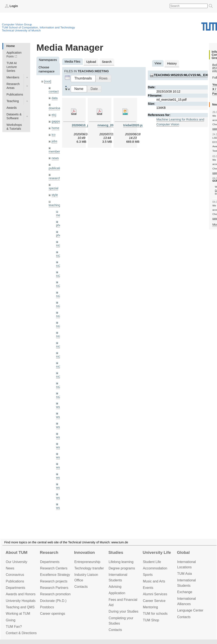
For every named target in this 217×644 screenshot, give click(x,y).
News (10, 568)
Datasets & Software (14, 116)
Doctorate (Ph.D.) (53, 601)
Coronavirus (15, 575)
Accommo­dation (155, 568)
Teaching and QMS (20, 607)
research (55, 178)
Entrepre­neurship (87, 562)
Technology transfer (89, 568)
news (55, 158)
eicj (54, 115)
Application (117, 593)
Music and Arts (154, 581)
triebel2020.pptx (135, 125)
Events (148, 588)
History (172, 63)
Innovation (85, 552)
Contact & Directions (21, 633)
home (55, 128)
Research (49, 552)
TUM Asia (185, 574)
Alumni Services (155, 594)
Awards (12, 108)
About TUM (16, 552)
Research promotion (55, 594)
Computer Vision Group (17, 24)
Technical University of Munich (21, 30)
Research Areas (13, 86)
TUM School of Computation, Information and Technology (38, 27)
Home (10, 46)
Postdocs (47, 607)
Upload (91, 62)
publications (57, 168)
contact (54, 91)
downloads (56, 108)
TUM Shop (151, 620)
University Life (157, 552)
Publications (15, 94)
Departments (16, 588)
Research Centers (54, 568)
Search (107, 62)
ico (54, 135)
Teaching (13, 101)
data (55, 98)
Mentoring (150, 607)
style (55, 195)
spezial (53, 188)
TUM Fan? (14, 627)
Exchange (185, 592)
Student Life (152, 562)
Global (183, 552)
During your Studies (123, 611)
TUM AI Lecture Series (12, 67)
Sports (148, 575)
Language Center (190, 610)
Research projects (54, 581)
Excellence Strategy (55, 575)
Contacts (81, 587)
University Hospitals (21, 601)
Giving (11, 620)
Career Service (154, 601)
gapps (56, 121)
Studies (116, 552)
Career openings (53, 614)
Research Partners (54, 588)
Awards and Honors (21, 594)
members (55, 151)
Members (13, 77)
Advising (115, 587)
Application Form (14, 54)
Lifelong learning (121, 562)
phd (59, 225)
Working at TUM (18, 614)
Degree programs (122, 568)
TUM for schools (155, 614)
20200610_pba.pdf (85, 125)
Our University (16, 562)
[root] (48, 81)
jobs (54, 141)
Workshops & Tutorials (14, 127)
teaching (54, 205)
